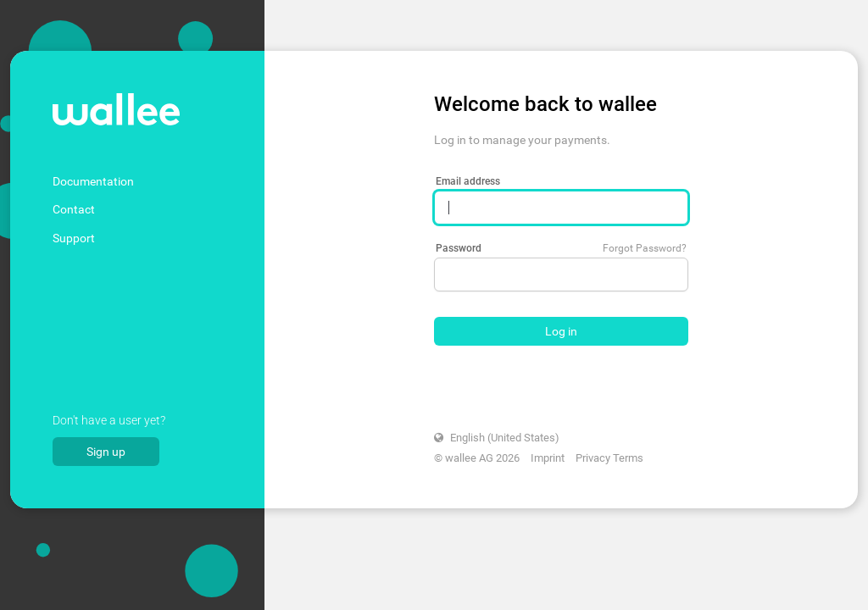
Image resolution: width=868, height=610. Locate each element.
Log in (561, 331)
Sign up (106, 452)
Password (459, 248)
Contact (74, 209)
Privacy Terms (609, 458)
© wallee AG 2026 (477, 458)
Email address (468, 181)
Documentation (93, 181)
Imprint (548, 458)
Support (74, 238)
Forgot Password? (645, 248)
